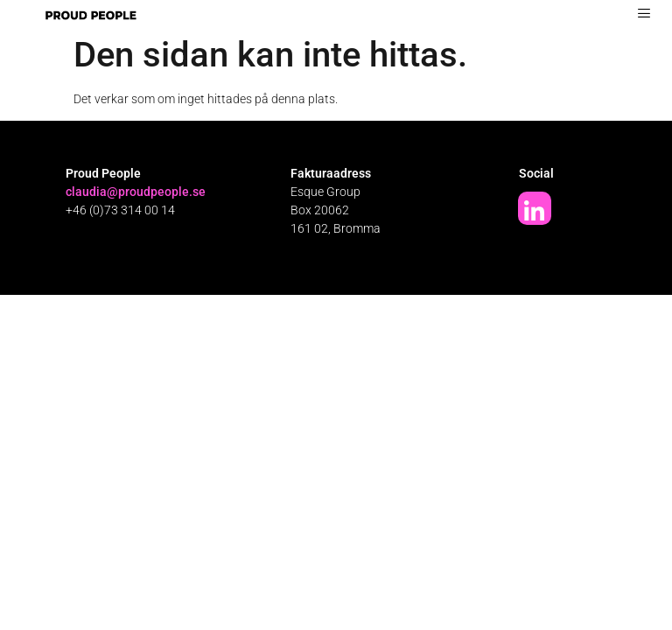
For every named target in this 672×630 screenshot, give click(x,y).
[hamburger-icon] (644, 14)
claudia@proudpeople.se (136, 192)
